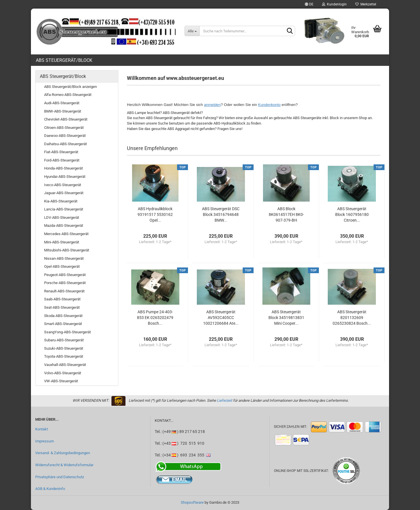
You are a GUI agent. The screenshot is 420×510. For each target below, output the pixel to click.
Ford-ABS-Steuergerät (62, 160)
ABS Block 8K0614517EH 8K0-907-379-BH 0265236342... (286, 215)
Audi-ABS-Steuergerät (62, 103)
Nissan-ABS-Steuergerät (64, 258)
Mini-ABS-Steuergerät (62, 242)
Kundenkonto (269, 105)
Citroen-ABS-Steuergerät (64, 128)
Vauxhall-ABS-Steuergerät (65, 365)
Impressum (45, 441)
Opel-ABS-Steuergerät (62, 266)
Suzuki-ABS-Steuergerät (64, 348)
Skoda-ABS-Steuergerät (63, 316)
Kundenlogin (334, 4)
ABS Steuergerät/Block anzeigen (70, 87)
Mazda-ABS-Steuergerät (64, 226)
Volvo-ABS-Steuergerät (63, 373)
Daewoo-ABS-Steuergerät (65, 136)
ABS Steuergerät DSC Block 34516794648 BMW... (221, 214)
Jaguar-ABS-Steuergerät (64, 193)
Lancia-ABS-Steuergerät (64, 209)
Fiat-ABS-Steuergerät (61, 152)
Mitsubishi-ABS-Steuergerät (67, 250)
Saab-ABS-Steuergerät (62, 299)
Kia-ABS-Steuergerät (61, 201)
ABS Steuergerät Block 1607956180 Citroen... (352, 214)
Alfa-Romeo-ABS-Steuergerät (68, 95)
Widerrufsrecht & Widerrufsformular (64, 465)
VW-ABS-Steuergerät (61, 381)
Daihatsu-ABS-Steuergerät (65, 144)
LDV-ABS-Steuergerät (62, 217)
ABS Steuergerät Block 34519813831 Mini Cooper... (286, 318)
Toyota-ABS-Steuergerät (64, 356)
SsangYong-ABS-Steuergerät (67, 332)
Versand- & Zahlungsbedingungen (63, 453)
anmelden (212, 105)
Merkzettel (366, 4)
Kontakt (42, 429)
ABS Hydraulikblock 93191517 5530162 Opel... (155, 214)
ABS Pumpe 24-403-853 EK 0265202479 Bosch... (155, 318)
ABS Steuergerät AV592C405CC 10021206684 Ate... (221, 318)
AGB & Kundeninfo (50, 489)
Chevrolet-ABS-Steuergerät (66, 119)
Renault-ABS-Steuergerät (64, 291)
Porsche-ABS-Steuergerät (65, 283)
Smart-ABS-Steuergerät (63, 324)
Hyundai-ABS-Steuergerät (65, 177)
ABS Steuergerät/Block (64, 60)
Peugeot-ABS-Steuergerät (65, 275)
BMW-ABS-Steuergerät (63, 111)
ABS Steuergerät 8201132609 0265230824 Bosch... (352, 318)
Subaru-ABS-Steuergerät (64, 340)
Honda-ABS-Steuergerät (63, 168)
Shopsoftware (192, 502)
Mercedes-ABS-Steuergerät (66, 234)
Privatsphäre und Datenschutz (60, 477)
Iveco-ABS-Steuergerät (63, 185)
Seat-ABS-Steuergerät (62, 307)
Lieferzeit (224, 400)
